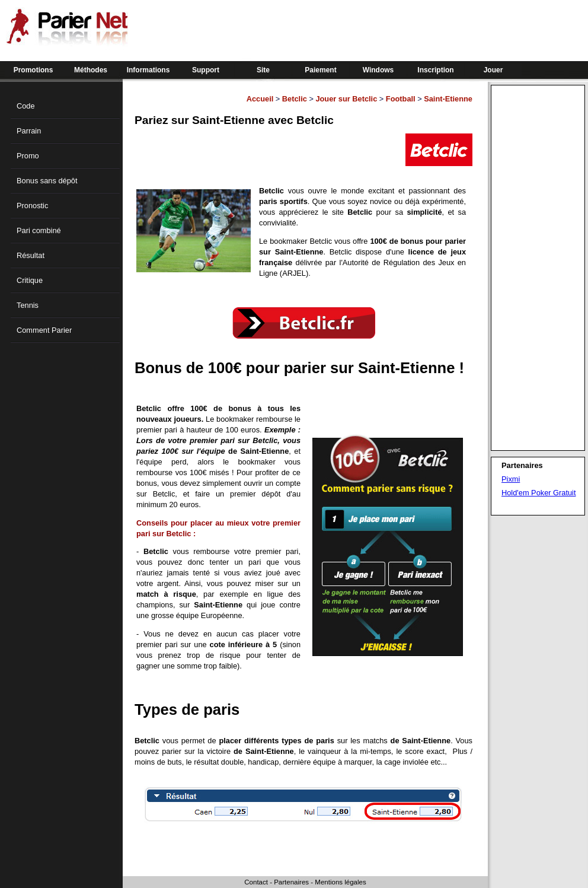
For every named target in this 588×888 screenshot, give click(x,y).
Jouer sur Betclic (346, 99)
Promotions (33, 70)
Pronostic (32, 206)
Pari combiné (39, 230)
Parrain (29, 131)
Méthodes (91, 70)
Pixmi (511, 479)
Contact (256, 882)
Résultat (31, 255)
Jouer (493, 70)
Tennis (28, 305)
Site (263, 70)
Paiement (320, 70)
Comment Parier (44, 330)
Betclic (295, 99)
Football (401, 99)
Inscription (435, 70)
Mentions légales (340, 882)
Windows (378, 70)
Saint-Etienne (448, 99)
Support (206, 70)
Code (26, 106)
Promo (28, 156)
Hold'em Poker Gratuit (539, 493)
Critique (30, 280)
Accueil (260, 99)
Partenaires (291, 882)
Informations (148, 70)
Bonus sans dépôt (47, 181)
